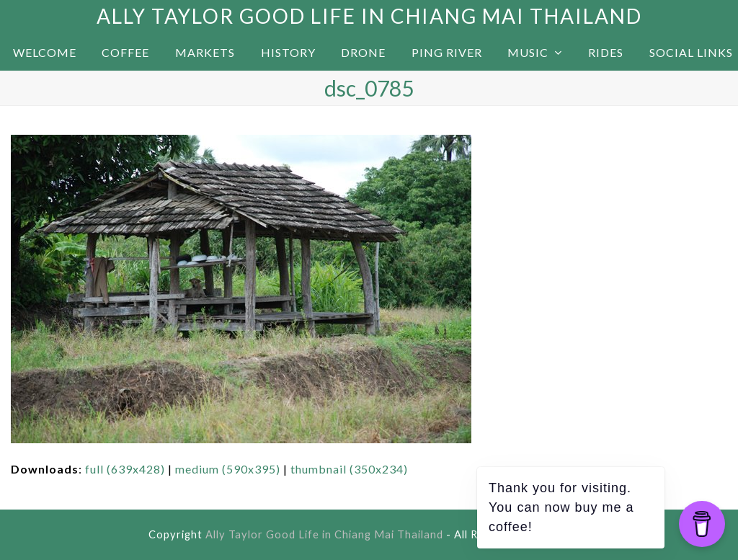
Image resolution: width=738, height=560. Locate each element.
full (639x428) (125, 469)
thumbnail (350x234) (349, 469)
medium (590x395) (228, 469)
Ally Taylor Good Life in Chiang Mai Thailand (369, 16)
